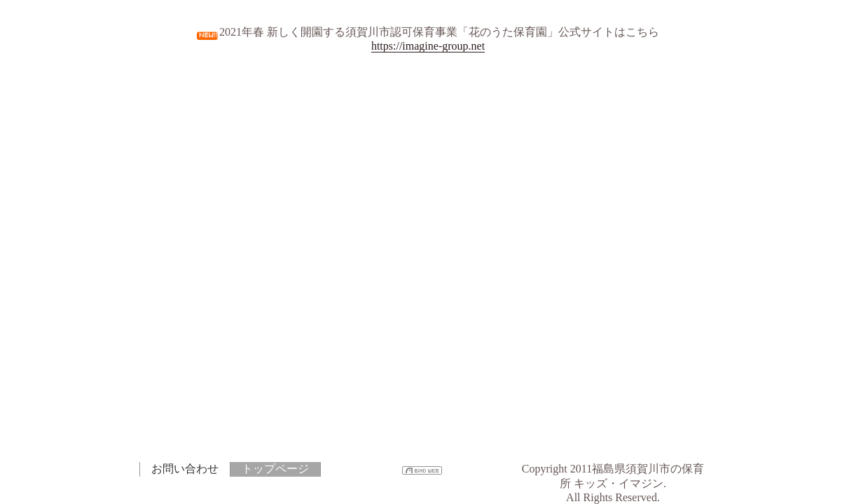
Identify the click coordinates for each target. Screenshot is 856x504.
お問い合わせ (185, 469)
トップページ (275, 469)
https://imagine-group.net (428, 46)
